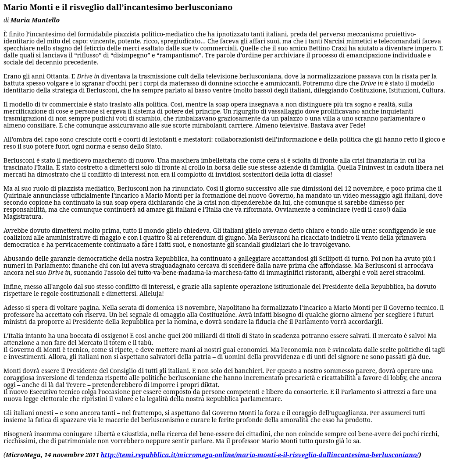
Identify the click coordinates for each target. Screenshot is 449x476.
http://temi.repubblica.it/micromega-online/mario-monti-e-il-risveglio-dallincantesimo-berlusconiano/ (260, 455)
